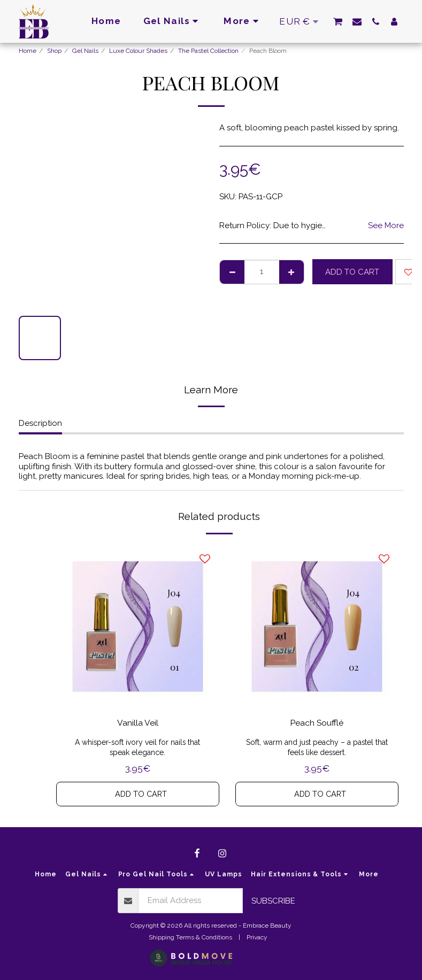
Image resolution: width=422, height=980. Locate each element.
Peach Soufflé (317, 724)
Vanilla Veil (138, 724)
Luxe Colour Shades (138, 51)
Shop (54, 51)
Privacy (257, 937)
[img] (138, 627)
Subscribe (273, 901)
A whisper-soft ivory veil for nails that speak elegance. (137, 749)
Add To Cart (352, 272)
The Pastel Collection (208, 51)
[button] (338, 21)
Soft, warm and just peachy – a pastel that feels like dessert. (317, 749)
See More (386, 225)
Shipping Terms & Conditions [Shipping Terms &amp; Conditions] (190, 937)
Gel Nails (85, 51)
